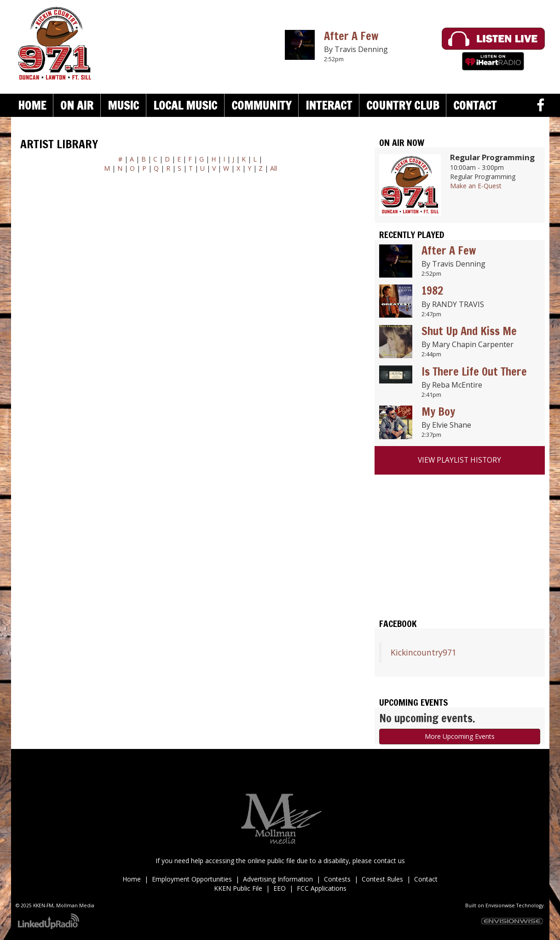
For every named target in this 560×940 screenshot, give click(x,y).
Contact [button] (475, 105)
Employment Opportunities (192, 879)
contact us (389, 861)
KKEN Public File (238, 888)
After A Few (351, 36)
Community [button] (261, 105)
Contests (337, 879)
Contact (426, 879)
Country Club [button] (403, 105)
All (274, 168)
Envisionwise (500, 905)
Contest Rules (382, 879)
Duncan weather (460, 589)
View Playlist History (459, 460)
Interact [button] (329, 105)
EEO (280, 888)
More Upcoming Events (460, 736)
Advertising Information (278, 879)
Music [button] (123, 105)
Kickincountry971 (424, 652)
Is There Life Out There (474, 371)
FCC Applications (322, 888)
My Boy (438, 412)
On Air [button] (77, 105)
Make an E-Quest (476, 186)
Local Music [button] (185, 105)
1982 (432, 290)
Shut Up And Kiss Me (469, 331)
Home (32, 105)
